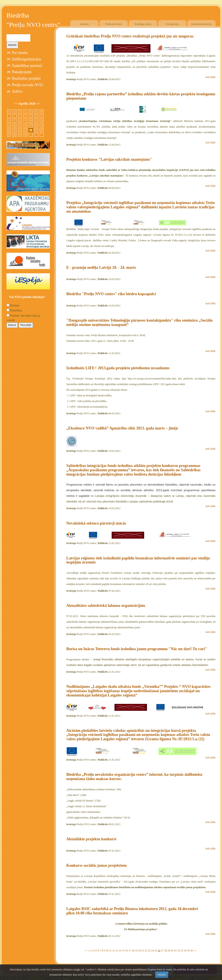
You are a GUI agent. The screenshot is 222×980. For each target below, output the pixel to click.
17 (130, 951)
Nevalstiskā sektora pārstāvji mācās (96, 523)
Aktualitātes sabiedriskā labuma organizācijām (106, 606)
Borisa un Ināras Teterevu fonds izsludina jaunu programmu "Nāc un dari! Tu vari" (137, 649)
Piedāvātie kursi (114, 24)
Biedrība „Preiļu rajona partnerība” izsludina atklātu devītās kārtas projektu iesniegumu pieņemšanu (141, 96)
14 (120, 951)
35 (188, 951)
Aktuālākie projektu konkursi (91, 839)
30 (172, 951)
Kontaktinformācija (201, 24)
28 (166, 951)
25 (156, 951)
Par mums (20, 53)
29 (169, 951)
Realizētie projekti (26, 78)
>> (195, 951)
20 (140, 951)
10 (107, 951)
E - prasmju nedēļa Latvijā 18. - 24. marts (101, 267)
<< (86, 951)
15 (123, 951)
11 (110, 951)
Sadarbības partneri (27, 66)
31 (175, 951)
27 (162, 951)
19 (136, 951)
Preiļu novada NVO (27, 85)
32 (179, 951)
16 (127, 951)
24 (153, 951)
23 (149, 951)
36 (192, 951)
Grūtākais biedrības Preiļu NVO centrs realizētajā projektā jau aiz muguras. (130, 36)
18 (133, 951)
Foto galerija (172, 24)
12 (114, 951)
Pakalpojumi (22, 72)
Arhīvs (17, 91)
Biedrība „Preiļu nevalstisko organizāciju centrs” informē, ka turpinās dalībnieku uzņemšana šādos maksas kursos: (134, 777)
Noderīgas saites (143, 24)
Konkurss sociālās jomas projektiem (96, 865)
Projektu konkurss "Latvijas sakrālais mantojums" (109, 159)
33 (182, 951)
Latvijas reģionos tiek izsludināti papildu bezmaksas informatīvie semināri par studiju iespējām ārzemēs (138, 560)
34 (185, 951)
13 (117, 951)
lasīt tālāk (211, 77)
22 (146, 951)
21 (143, 951)
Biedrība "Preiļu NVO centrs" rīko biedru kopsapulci (111, 294)
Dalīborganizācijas (27, 59)
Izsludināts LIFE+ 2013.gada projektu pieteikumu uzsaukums (118, 368)
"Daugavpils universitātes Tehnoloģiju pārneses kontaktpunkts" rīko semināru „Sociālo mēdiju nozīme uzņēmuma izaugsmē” (140, 322)
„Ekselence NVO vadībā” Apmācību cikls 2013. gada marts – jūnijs (122, 428)
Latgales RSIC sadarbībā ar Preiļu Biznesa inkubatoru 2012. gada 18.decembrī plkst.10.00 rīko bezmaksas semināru (132, 911)
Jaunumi (84, 24)
